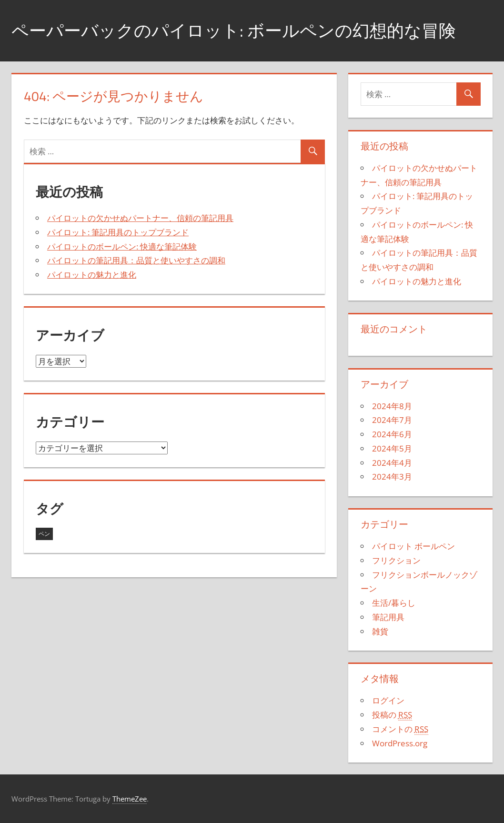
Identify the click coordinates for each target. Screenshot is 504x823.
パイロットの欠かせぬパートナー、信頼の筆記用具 (140, 218)
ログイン (388, 700)
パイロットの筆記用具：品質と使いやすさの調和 (136, 260)
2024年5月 (392, 448)
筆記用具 (388, 617)
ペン (44, 534)
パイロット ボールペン (413, 546)
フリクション (396, 560)
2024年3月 (392, 477)
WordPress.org (400, 743)
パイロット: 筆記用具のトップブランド (118, 232)
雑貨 (380, 631)
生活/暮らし (394, 603)
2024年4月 (392, 463)
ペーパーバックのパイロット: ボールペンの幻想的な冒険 (234, 30)
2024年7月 (392, 420)
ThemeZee (130, 799)
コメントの (400, 729)
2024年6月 (392, 434)
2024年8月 (392, 406)
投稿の (392, 715)
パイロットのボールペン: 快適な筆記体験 (122, 246)
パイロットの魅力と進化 (92, 275)
